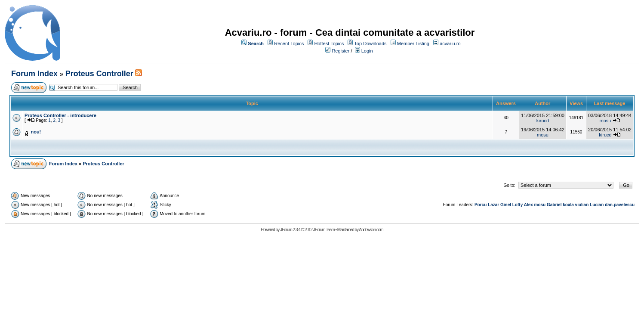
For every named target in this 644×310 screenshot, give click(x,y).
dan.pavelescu (620, 205)
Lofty (518, 205)
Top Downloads (370, 43)
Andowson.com (371, 230)
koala (568, 205)
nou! (36, 132)
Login (367, 51)
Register (340, 51)
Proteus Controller (99, 74)
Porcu (481, 205)
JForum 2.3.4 (290, 230)
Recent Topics (289, 43)
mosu (605, 121)
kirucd (543, 121)
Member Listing (413, 43)
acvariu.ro (450, 43)
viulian (582, 205)
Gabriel (554, 205)
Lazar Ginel (499, 205)
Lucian (597, 205)
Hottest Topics (329, 43)
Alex (528, 205)
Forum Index (34, 74)
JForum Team (324, 230)
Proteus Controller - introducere (60, 115)
